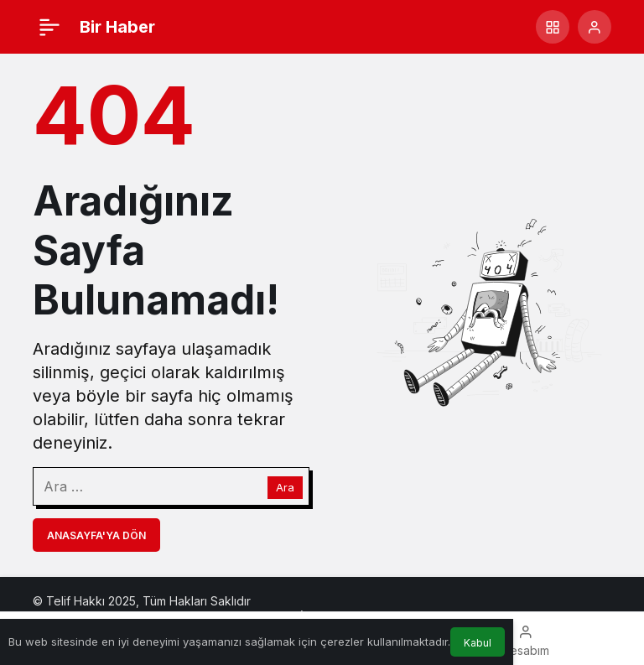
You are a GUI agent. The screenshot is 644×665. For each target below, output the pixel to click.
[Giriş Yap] (595, 27)
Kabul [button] (478, 643)
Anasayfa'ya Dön (96, 535)
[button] (553, 27)
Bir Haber (117, 27)
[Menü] (49, 27)
